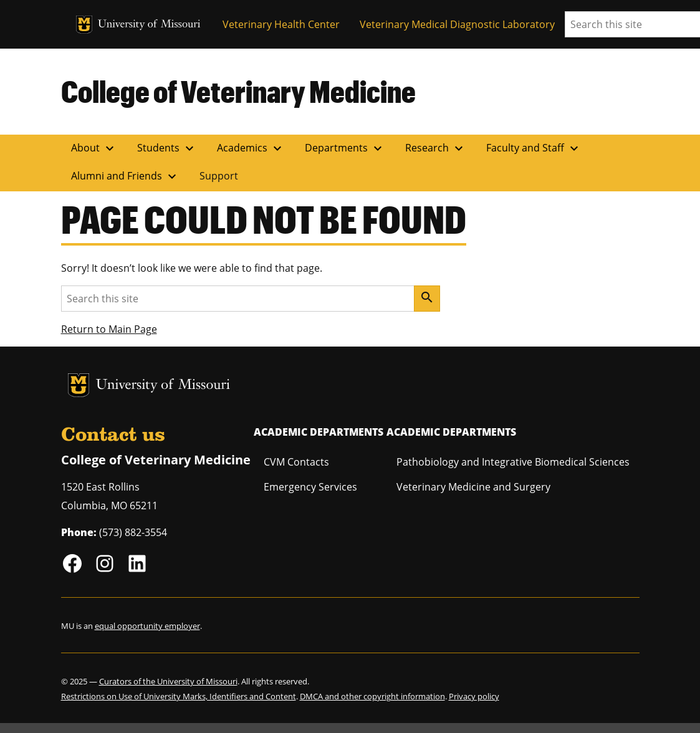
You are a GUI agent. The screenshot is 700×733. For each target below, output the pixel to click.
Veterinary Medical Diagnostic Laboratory (457, 24)
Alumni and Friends (125, 176)
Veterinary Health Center (281, 24)
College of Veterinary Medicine (238, 91)
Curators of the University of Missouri (168, 681)
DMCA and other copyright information (372, 696)
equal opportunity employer (147, 626)
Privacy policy (474, 696)
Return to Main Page (109, 329)
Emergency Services (310, 487)
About (94, 148)
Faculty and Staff (534, 148)
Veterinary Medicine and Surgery (473, 487)
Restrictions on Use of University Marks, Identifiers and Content (179, 696)
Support (219, 176)
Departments (345, 148)
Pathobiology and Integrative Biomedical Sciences (513, 462)
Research (436, 148)
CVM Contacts (296, 462)
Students (167, 148)
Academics (251, 148)
